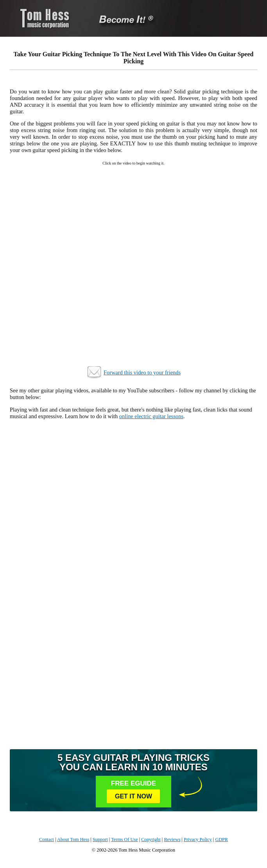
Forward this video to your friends (142, 372)
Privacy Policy (198, 839)
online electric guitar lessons (151, 416)
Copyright (151, 839)
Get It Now (133, 796)
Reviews (172, 839)
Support (100, 839)
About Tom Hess (73, 839)
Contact (47, 839)
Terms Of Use (124, 839)
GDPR (221, 839)
